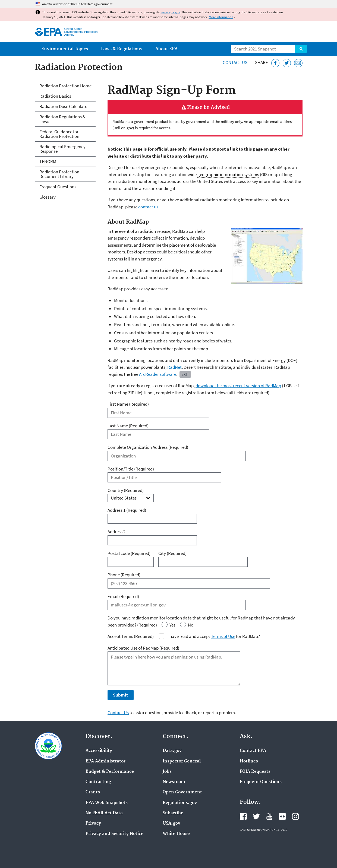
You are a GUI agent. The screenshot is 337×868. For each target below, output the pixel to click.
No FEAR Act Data (104, 813)
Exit (185, 374)
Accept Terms (131, 636)
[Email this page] (298, 63)
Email (123, 596)
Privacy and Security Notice (114, 834)
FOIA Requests (255, 772)
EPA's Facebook (243, 816)
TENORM (48, 161)
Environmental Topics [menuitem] (65, 49)
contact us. (149, 207)
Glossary (48, 197)
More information (221, 17)
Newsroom (174, 782)
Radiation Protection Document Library (59, 174)
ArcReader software (158, 374)
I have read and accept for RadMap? (213, 636)
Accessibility (99, 751)
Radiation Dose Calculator (64, 106)
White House (176, 834)
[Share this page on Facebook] (275, 63)
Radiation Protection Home (65, 86)
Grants (93, 792)
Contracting (98, 782)
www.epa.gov (170, 12)
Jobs (167, 772)
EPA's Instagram (295, 816)
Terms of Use (223, 636)
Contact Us (235, 62)
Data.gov (172, 751)
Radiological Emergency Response (62, 149)
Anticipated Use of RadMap (143, 648)
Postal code (129, 553)
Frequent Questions (58, 187)
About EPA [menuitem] (166, 49)
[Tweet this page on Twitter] (287, 63)
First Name (128, 404)
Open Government (182, 792)
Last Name (128, 426)
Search (301, 49)
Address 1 (127, 510)
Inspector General (182, 761)
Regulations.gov (180, 803)
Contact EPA (253, 751)
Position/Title (131, 469)
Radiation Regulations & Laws (62, 119)
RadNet (174, 367)
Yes (173, 625)
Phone (124, 575)
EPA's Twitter (256, 816)
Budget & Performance (110, 772)
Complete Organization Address (148, 447)
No (191, 625)
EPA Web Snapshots (107, 803)
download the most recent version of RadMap (238, 386)
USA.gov (171, 824)
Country (126, 490)
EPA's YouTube (269, 816)
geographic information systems (228, 175)
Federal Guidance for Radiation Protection (59, 134)
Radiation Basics (55, 96)
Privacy (93, 824)
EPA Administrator (105, 761)
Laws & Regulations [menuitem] (122, 49)
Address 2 (116, 532)
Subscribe (173, 813)
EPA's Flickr (282, 816)
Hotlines (249, 761)
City (172, 553)
